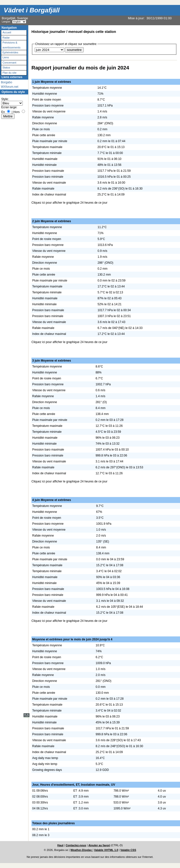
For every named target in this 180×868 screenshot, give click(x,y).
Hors (16, 112)
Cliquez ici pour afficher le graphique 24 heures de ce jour (69, 203)
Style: (5, 99)
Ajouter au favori (99, 845)
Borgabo (7, 82)
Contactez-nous (76, 845)
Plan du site (9, 73)
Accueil (7, 32)
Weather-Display (81, 850)
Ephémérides (10, 52)
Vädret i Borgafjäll (32, 10)
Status (6, 67)
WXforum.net (10, 87)
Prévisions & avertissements (12, 45)
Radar (6, 38)
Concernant (9, 63)
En (3, 112)
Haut (61, 845)
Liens (6, 57)
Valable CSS (128, 850)
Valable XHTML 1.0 (106, 850)
